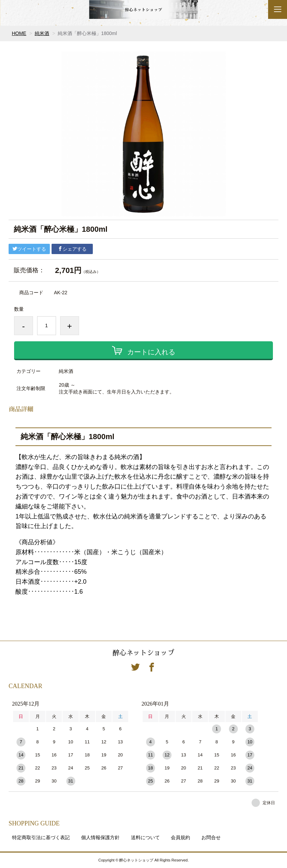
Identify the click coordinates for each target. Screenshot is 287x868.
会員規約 (180, 837)
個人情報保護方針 (100, 837)
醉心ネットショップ (144, 653)
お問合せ (211, 837)
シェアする (72, 249)
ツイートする (29, 249)
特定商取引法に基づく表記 (41, 837)
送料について (145, 837)
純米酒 (42, 33)
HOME (19, 33)
